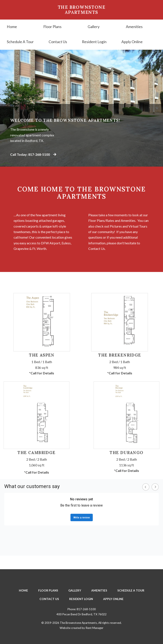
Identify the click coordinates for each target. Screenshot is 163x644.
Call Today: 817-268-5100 (33, 154)
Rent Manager (94, 628)
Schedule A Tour (20, 42)
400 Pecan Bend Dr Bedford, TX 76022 (81, 614)
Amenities (134, 27)
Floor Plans (52, 27)
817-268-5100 (86, 609)
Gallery (94, 27)
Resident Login (94, 42)
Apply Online (132, 42)
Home (12, 27)
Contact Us (58, 42)
